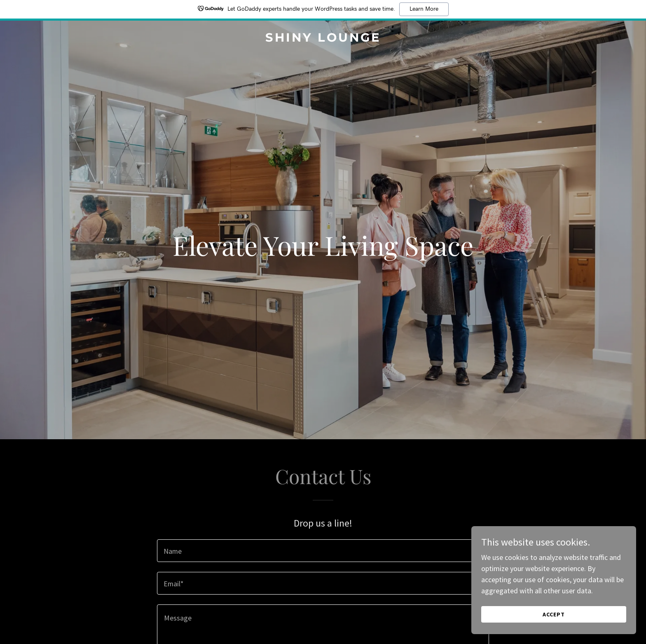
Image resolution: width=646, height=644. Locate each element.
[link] (323, 39)
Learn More (424, 9)
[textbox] (323, 551)
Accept (554, 614)
